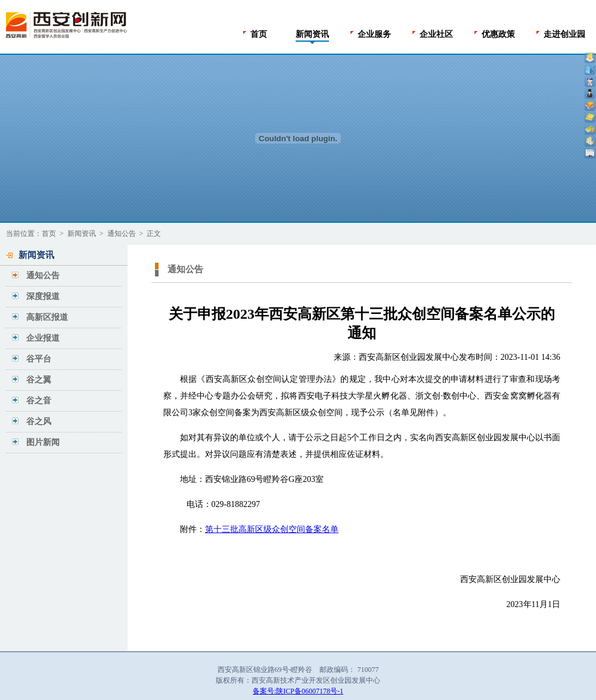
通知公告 (122, 234)
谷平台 (39, 359)
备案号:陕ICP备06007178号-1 (298, 691)
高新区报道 (47, 317)
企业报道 (43, 338)
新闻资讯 (82, 234)
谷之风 (39, 421)
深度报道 (43, 296)
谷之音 (39, 401)
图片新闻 (43, 442)
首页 (49, 234)
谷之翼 (39, 380)
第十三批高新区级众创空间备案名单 (272, 529)
